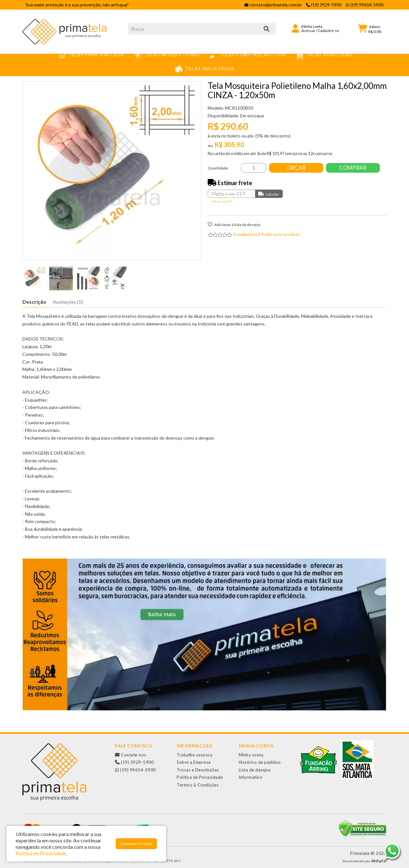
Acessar (308, 31)
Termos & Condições (198, 785)
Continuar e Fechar (136, 844)
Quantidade (218, 168)
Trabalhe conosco (195, 755)
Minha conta (251, 755)
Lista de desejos (255, 770)
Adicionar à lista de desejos (234, 225)
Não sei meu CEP (221, 201)
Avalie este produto (280, 234)
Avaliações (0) (68, 302)
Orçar (296, 168)
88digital (379, 861)
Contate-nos (131, 755)
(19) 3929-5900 (134, 762)
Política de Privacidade (200, 777)
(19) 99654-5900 (135, 770)
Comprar (353, 168)
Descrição (34, 302)
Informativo (251, 777)
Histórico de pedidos (260, 762)
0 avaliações (245, 234)
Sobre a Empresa (194, 762)
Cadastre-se (328, 31)
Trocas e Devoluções (198, 770)
